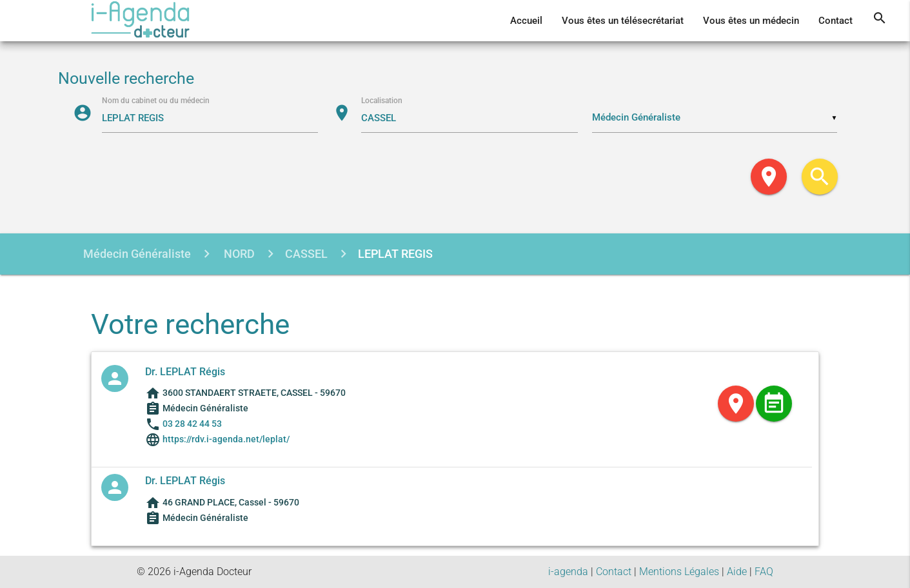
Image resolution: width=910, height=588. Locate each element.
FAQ (764, 572)
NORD (238, 254)
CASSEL (306, 254)
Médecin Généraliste (137, 254)
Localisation (382, 101)
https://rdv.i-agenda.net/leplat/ (225, 439)
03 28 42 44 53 (192, 424)
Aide (737, 572)
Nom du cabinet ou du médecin (156, 101)
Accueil (526, 21)
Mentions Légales (679, 572)
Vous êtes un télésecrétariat (623, 21)
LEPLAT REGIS (395, 254)
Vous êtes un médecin (751, 21)
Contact (836, 21)
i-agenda (568, 572)
